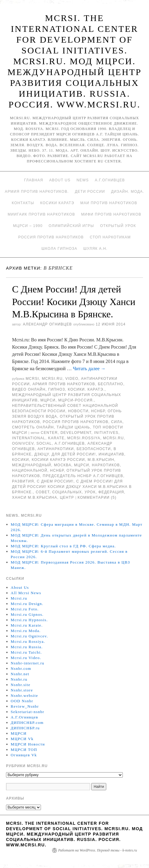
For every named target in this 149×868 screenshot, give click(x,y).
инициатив (111, 454)
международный (32, 465)
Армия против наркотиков (64, 384)
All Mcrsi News (26, 593)
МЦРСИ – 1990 (28, 226)
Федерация (111, 492)
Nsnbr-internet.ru (28, 663)
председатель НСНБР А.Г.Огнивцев (83, 476)
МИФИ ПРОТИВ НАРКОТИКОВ (111, 214)
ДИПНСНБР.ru (25, 728)
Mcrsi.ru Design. (27, 604)
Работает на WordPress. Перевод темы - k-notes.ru (98, 850)
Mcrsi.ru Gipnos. (27, 614)
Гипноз (57, 389)
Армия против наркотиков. (37, 192)
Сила (117, 422)
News (83, 180)
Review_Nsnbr (25, 706)
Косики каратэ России (58, 460)
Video (72, 379)
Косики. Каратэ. (86, 389)
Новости (78, 411)
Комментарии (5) (97, 498)
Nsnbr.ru (19, 679)
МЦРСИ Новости (28, 744)
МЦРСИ (48, 400)
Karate (56, 438)
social (44, 443)
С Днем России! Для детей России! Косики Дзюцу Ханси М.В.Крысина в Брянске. (74, 302)
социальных (67, 492)
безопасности (94, 449)
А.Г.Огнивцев (110, 180)
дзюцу (42, 454)
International (29, 438)
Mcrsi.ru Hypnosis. (29, 620)
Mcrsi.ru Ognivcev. (29, 636)
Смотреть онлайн (33, 427)
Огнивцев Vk (24, 755)
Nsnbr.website (25, 696)
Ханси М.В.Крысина (35, 498)
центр (67, 498)
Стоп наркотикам (110, 237)
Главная (34, 180)
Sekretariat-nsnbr (28, 712)
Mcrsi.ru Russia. (27, 647)
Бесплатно (110, 384)
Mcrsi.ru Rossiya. (28, 641)
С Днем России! (55, 481)
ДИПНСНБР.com (27, 723)
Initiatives (106, 433)
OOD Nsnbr (22, 701)
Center (49, 433)
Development (76, 433)
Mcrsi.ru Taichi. (26, 652)
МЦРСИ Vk (22, 739)
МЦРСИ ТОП (24, 750)
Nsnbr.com (21, 668)
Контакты (23, 203)
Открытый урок (118, 226)
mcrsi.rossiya (84, 438)
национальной (30, 470)
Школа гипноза (59, 249)
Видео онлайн (29, 389)
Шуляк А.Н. (95, 249)
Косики (20, 460)
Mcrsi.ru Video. (26, 658)
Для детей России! (74, 454)
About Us (60, 180)
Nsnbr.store (22, 690)
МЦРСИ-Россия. (76, 400)
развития (23, 481)
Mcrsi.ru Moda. (26, 631)
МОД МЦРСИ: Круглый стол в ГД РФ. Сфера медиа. (64, 546)
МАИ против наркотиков (109, 203)
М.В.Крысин (101, 460)
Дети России (90, 192)
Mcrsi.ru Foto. (25, 609)
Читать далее (89, 369)
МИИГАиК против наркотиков (41, 214)
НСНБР (98, 411)
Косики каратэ (57, 203)
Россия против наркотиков (51, 237)
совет (43, 492)
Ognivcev (23, 443)
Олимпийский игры (71, 226)
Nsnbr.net (20, 674)
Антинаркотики (56, 449)
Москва (63, 465)
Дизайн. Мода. (128, 192)
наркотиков (106, 465)
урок (90, 492)
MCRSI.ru (113, 438)
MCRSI (32, 379)
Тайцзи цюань (73, 427)
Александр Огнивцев (47, 324)
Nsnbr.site (21, 685)
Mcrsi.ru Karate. (27, 625)
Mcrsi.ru (52, 379)
